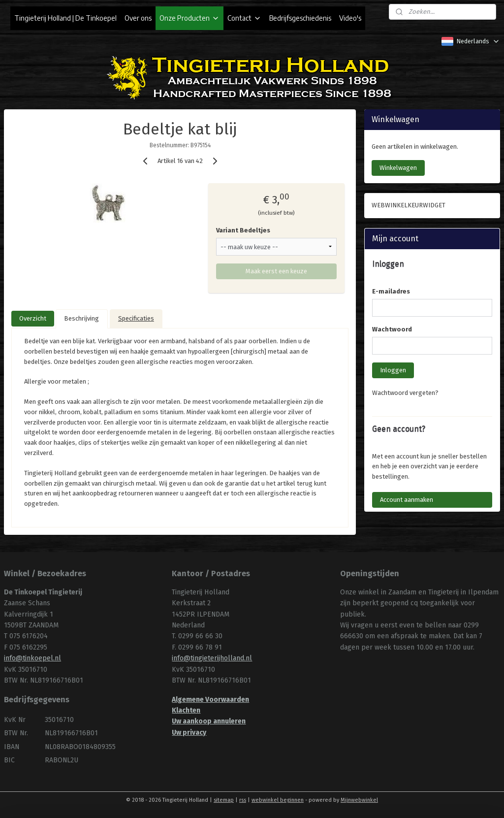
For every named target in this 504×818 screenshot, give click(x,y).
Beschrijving (81, 318)
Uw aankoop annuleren (209, 721)
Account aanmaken (407, 500)
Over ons (138, 18)
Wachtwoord (392, 329)
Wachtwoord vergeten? (405, 393)
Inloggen (393, 370)
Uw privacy (189, 733)
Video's (350, 18)
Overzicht (33, 318)
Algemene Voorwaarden (210, 700)
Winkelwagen (398, 168)
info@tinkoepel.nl (32, 658)
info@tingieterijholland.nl (212, 658)
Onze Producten (189, 18)
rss (243, 800)
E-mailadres (391, 291)
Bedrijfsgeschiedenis (300, 18)
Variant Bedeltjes (243, 230)
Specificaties (136, 318)
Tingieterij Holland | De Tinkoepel (65, 18)
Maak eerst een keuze (276, 271)
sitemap (224, 800)
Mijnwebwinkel (359, 800)
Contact (244, 18)
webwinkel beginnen (278, 800)
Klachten (186, 710)
